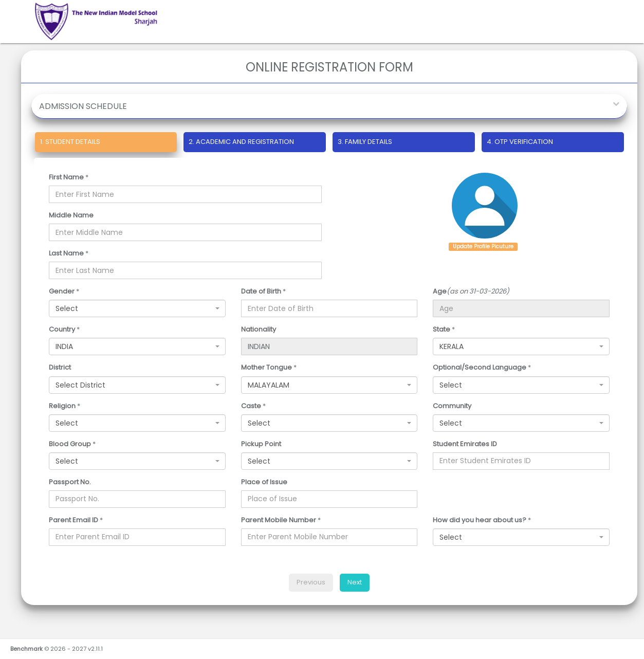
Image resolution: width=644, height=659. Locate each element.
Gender (62, 291)
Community (452, 406)
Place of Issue (264, 482)
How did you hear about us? (480, 520)
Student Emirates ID (465, 444)
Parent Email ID (73, 520)
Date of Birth (261, 291)
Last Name (66, 253)
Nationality (259, 329)
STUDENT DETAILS (68, 142)
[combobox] (137, 308)
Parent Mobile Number (279, 520)
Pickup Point (261, 444)
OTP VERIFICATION (520, 142)
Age (440, 291)
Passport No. (70, 482)
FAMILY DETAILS (365, 142)
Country (62, 329)
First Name (66, 177)
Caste (251, 406)
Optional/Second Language (480, 368)
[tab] (106, 144)
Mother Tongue (266, 368)
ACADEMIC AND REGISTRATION (241, 142)
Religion (62, 406)
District (60, 368)
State (441, 329)
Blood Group (70, 444)
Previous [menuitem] (311, 582)
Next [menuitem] (355, 582)
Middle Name (71, 215)
